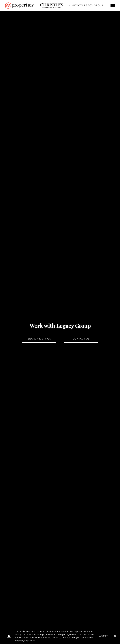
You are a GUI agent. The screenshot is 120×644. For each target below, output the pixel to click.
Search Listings (39, 339)
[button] (115, 636)
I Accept (103, 636)
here (32, 641)
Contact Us (81, 339)
